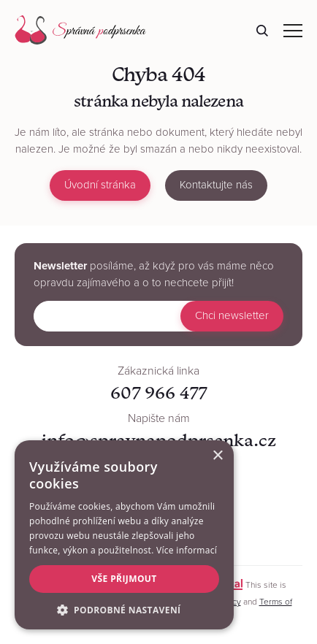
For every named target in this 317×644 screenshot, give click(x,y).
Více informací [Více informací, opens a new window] (187, 550)
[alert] (124, 535)
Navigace (293, 31)
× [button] (217, 456)
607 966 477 (158, 392)
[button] (124, 609)
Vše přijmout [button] (124, 579)
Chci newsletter (232, 315)
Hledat (262, 31)
